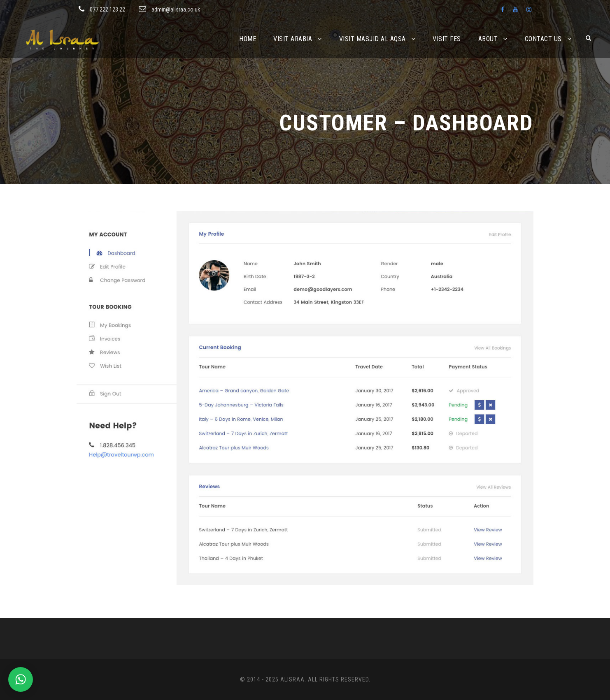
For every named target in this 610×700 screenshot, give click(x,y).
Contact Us (543, 39)
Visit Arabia (293, 39)
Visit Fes (447, 39)
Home (248, 39)
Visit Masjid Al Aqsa (373, 39)
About (488, 39)
